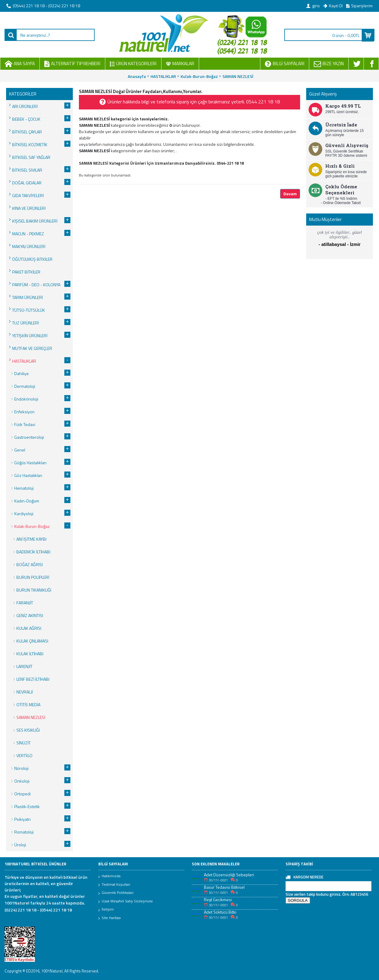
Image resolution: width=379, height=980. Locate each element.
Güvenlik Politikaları (116, 893)
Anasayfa (137, 76)
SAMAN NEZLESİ (238, 76)
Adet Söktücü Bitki (220, 912)
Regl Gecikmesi (218, 899)
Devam (290, 194)
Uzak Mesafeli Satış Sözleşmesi (125, 901)
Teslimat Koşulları (114, 885)
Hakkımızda (109, 876)
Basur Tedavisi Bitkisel (224, 887)
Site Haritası (110, 918)
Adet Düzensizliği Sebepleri (229, 875)
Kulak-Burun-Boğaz (199, 76)
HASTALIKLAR (163, 76)
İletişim (106, 910)
